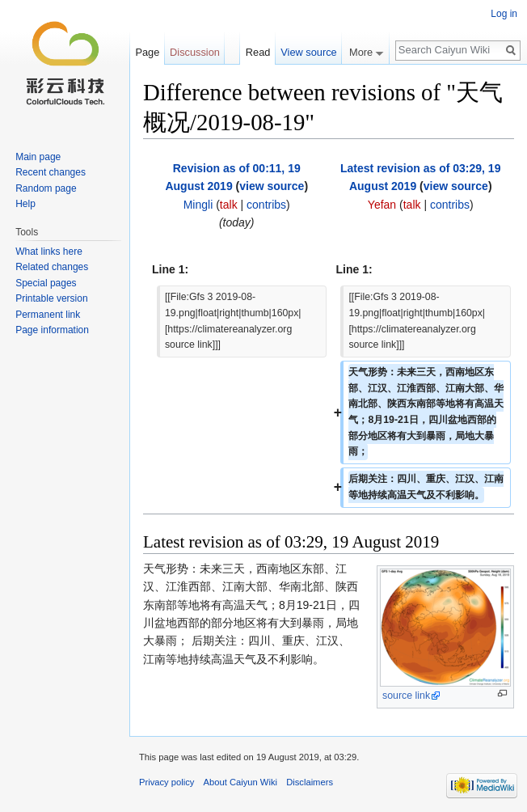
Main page (38, 157)
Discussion (195, 52)
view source (272, 186)
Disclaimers (310, 782)
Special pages (46, 283)
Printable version (51, 298)
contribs (266, 205)
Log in (504, 14)
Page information (52, 330)
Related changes (52, 267)
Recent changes (51, 172)
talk (229, 205)
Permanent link (48, 315)
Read (258, 52)
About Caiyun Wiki (240, 782)
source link (406, 696)
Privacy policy (167, 782)
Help (25, 204)
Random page (46, 188)
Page (147, 52)
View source (308, 52)
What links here (49, 252)
